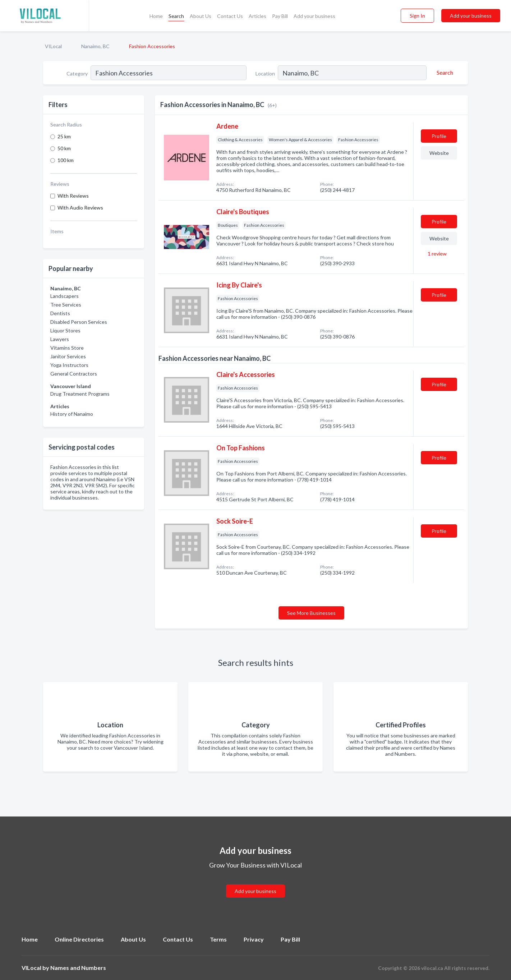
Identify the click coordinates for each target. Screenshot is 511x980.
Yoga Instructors (69, 365)
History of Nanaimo (72, 414)
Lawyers (60, 339)
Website (439, 153)
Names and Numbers (78, 968)
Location (265, 73)
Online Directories (79, 939)
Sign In (417, 16)
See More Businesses (311, 613)
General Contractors (74, 374)
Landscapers (65, 296)
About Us (201, 16)
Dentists (60, 313)
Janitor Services (68, 356)
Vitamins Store (67, 348)
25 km (64, 136)
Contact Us (230, 16)
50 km (64, 148)
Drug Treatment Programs (80, 394)
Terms (218, 939)
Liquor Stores (65, 330)
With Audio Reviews (80, 208)
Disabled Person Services (79, 322)
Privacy (254, 939)
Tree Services (66, 305)
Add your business (314, 16)
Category (77, 73)
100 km (66, 160)
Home (156, 16)
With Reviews (73, 196)
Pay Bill (280, 16)
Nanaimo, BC (95, 46)
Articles (257, 16)
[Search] (444, 73)
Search (176, 16)
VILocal (53, 46)
